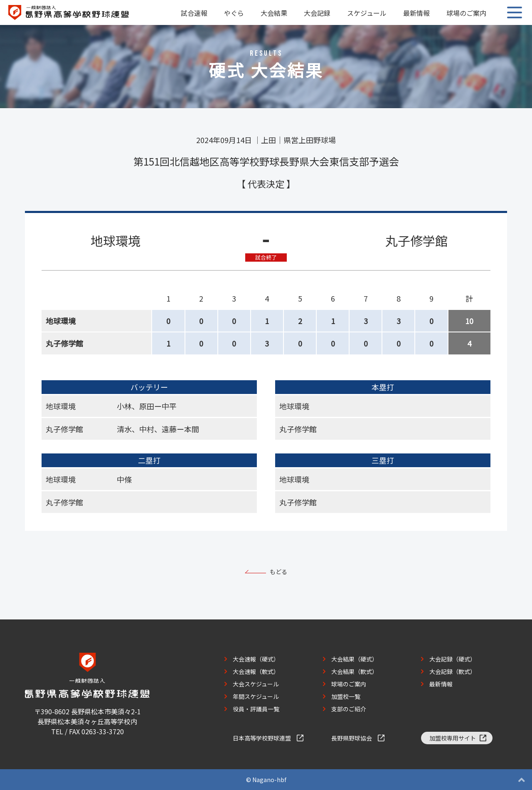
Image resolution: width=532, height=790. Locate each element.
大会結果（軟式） (355, 671)
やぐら (234, 13)
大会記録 (317, 13)
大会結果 (274, 13)
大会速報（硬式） (256, 659)
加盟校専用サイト (453, 738)
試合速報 (194, 13)
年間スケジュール (256, 696)
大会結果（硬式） (355, 659)
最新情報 (416, 13)
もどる (278, 572)
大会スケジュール (256, 684)
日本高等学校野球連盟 (262, 738)
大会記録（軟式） (453, 671)
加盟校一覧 (346, 696)
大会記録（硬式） (453, 659)
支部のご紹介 (349, 709)
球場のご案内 (466, 13)
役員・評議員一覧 (256, 709)
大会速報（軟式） (256, 671)
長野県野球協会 (352, 738)
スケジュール (367, 13)
